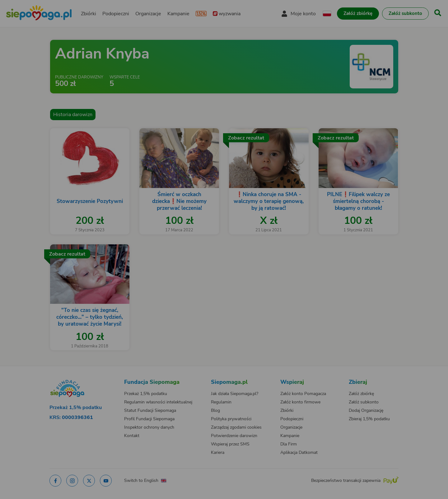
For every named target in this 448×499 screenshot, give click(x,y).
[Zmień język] (87, 376)
